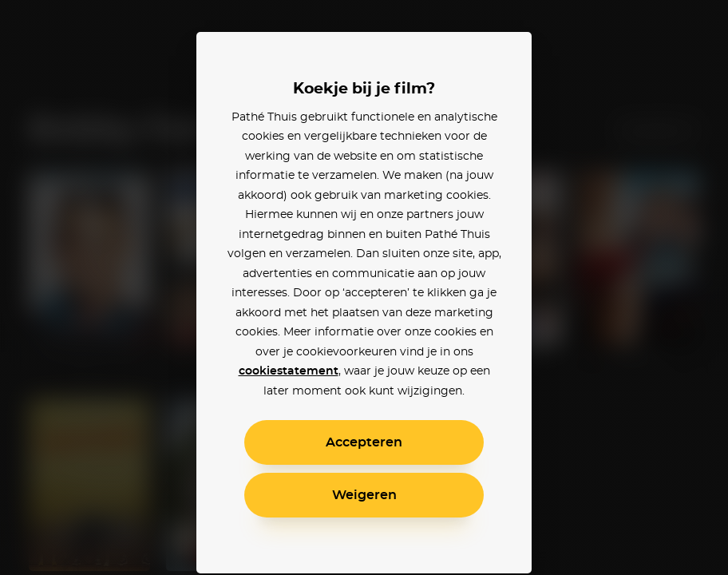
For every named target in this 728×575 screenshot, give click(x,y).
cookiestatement (289, 371)
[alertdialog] (364, 287)
